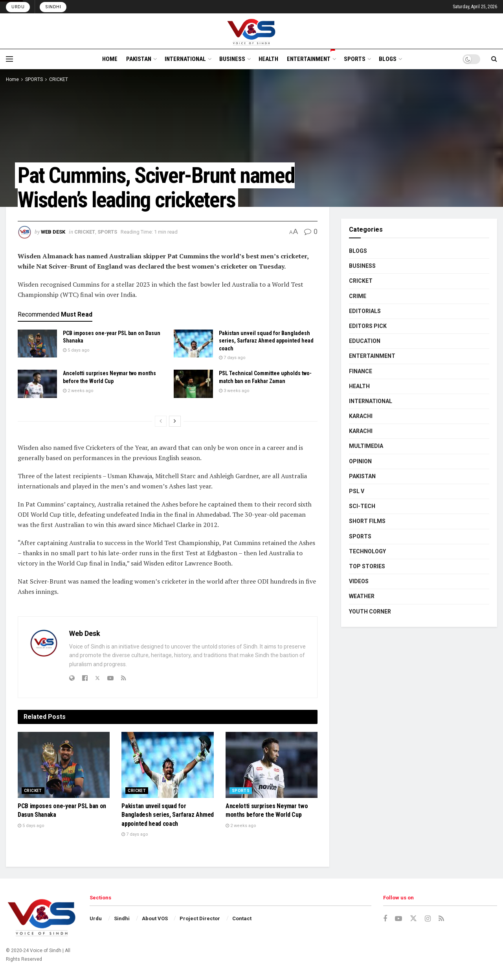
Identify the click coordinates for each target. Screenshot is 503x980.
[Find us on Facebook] (385, 919)
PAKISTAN (139, 59)
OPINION (360, 461)
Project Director (200, 918)
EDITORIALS (365, 311)
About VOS (155, 918)
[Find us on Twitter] (413, 919)
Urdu (18, 7)
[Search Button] (494, 59)
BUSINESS (232, 59)
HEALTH (268, 59)
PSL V (357, 491)
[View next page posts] (175, 421)
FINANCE (361, 371)
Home (12, 79)
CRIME (358, 296)
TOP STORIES (367, 566)
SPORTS (355, 59)
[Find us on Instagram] (428, 919)
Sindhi (53, 7)
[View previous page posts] (161, 421)
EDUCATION (365, 341)
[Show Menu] (9, 59)
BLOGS (388, 59)
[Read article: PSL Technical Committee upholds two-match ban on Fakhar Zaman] (193, 384)
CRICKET (59, 79)
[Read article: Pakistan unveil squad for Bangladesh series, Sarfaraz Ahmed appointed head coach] (193, 344)
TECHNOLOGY (367, 551)
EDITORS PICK (368, 326)
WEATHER (362, 596)
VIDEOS (359, 581)
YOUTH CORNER (370, 612)
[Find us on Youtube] (398, 919)
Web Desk (53, 232)
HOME (110, 59)
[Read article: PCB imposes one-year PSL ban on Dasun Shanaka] (37, 344)
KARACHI (361, 416)
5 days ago (76, 350)
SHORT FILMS (367, 521)
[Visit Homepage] (252, 31)
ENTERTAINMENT (311, 58)
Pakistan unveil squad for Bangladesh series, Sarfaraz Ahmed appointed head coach (266, 341)
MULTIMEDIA (366, 446)
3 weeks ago (234, 391)
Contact (242, 918)
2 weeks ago (78, 391)
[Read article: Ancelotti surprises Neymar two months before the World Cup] (37, 384)
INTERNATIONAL (185, 59)
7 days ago (232, 358)
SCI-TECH (362, 506)
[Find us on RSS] (441, 919)
